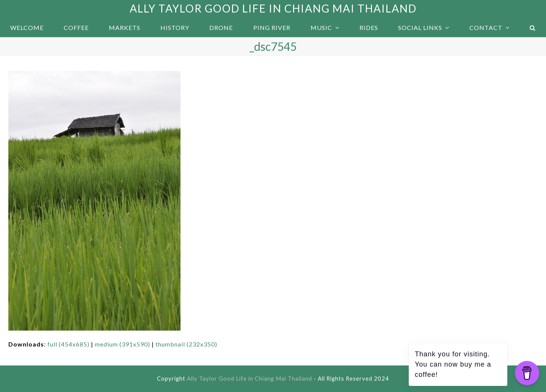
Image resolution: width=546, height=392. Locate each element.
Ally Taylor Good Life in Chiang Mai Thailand (273, 8)
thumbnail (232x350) (186, 344)
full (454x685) (68, 344)
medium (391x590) (122, 344)
